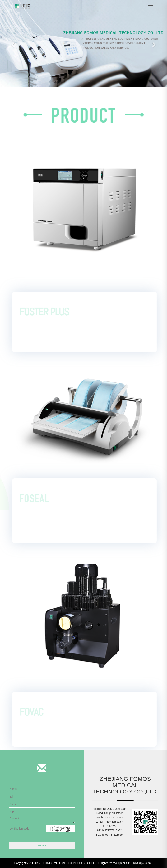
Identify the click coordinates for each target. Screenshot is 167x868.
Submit (42, 846)
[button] (13, 44)
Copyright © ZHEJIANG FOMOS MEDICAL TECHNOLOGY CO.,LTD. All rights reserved (67, 863)
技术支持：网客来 (131, 863)
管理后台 (147, 863)
